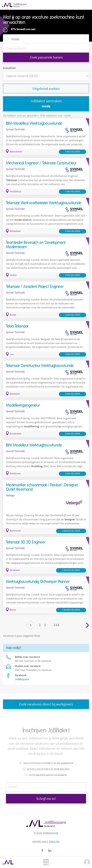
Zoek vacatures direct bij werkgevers (46, 704)
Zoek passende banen (46, 57)
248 (57, 625)
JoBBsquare (22, 679)
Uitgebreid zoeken (46, 89)
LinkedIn (50, 850)
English (54, 842)
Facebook (42, 850)
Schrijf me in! (46, 799)
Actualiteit (9, 68)
